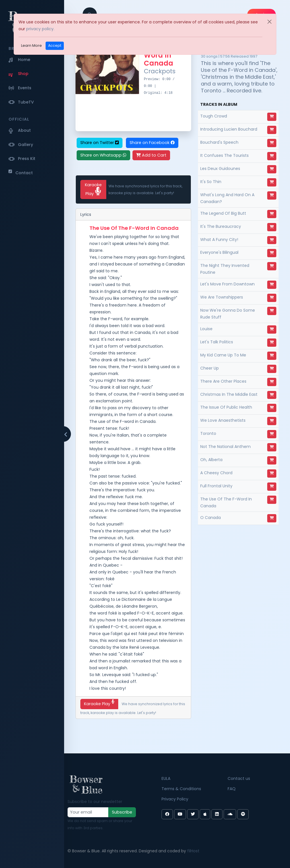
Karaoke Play (93, 189)
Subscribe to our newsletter (95, 802)
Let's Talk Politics (217, 342)
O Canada (211, 518)
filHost (193, 851)
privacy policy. (40, 29)
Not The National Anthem (225, 447)
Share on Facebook (152, 143)
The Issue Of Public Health (226, 407)
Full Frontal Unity (216, 486)
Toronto (208, 433)
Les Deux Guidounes (220, 169)
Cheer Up (210, 368)
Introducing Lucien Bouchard (229, 129)
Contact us (239, 778)
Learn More (31, 45)
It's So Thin (211, 182)
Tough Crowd (214, 116)
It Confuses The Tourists (224, 155)
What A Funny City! (219, 240)
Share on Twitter (100, 143)
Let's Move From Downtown (227, 284)
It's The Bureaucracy (221, 226)
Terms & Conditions (181, 789)
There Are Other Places (223, 381)
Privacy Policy (175, 799)
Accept (55, 45)
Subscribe (122, 812)
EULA (166, 778)
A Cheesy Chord (216, 473)
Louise (206, 329)
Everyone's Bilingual (219, 252)
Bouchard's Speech (219, 142)
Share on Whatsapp (103, 155)
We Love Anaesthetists (223, 420)
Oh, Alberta (211, 460)
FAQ (232, 789)
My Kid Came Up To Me (223, 355)
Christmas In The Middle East (229, 394)
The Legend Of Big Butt (223, 213)
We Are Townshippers (222, 297)
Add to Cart (151, 155)
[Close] (269, 22)
